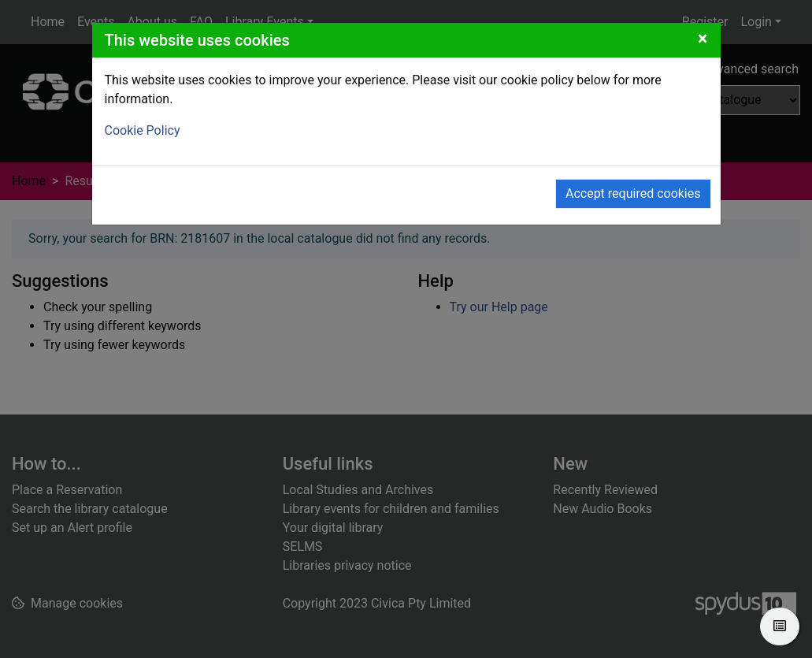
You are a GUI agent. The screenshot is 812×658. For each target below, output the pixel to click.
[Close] (703, 39)
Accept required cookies (633, 193)
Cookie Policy (143, 130)
